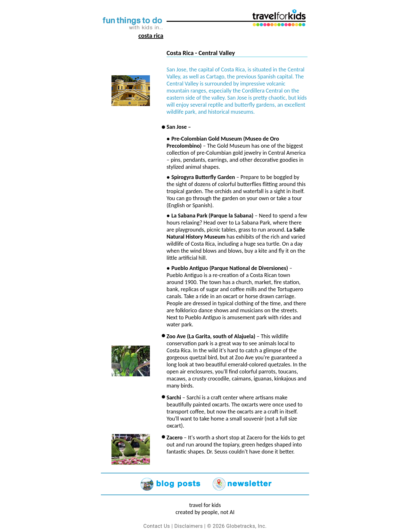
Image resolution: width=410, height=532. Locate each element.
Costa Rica (151, 36)
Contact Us (157, 526)
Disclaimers (189, 526)
